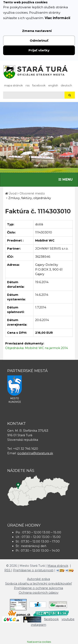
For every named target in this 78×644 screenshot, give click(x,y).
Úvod (12, 193)
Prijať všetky (39, 50)
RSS (28, 85)
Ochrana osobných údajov (39, 593)
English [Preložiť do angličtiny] (53, 85)
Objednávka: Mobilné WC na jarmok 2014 (37, 348)
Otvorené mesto (32, 193)
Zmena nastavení (37, 31)
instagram (39, 625)
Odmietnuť (39, 40)
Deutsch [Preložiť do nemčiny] (66, 85)
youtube (68, 619)
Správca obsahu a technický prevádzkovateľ (38, 584)
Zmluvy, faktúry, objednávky (30, 198)
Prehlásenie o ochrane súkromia (38, 588)
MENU (66, 179)
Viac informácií (58, 18)
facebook (39, 85)
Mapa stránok (14, 85)
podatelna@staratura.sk (35, 453)
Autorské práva (38, 579)
